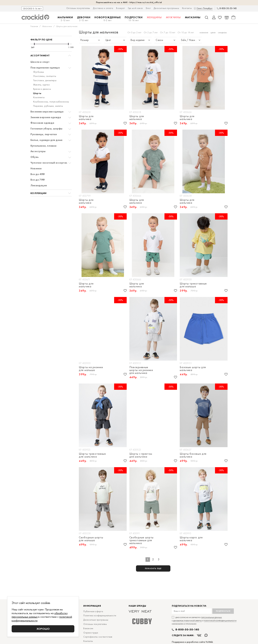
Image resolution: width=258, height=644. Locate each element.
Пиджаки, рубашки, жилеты (48, 106)
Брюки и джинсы (42, 89)
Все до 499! (38, 174)
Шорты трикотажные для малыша (193, 285)
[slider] (34, 44)
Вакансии (88, 628)
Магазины (193, 17)
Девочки (84, 19)
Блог (148, 8)
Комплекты (39, 97)
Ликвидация (39, 185)
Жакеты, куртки (41, 85)
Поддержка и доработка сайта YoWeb (192, 642)
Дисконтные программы (166, 8)
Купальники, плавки (44, 146)
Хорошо (43, 629)
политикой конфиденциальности (220, 621)
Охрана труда (91, 633)
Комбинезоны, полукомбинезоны (51, 102)
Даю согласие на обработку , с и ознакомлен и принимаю (204, 621)
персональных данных (211, 617)
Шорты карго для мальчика (191, 539)
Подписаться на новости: (189, 606)
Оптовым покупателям (78, 8)
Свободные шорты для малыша (91, 539)
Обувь (34, 157)
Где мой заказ (135, 8)
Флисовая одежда (42, 123)
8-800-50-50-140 (228, 8)
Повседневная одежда (45, 68)
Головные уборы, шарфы (46, 129)
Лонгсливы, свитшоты (45, 76)
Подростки (134, 19)
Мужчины (173, 17)
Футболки (39, 72)
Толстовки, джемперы (45, 80)
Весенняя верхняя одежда (47, 112)
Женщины (154, 17)
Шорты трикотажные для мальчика (92, 455)
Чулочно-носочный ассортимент (51, 163)
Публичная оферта (93, 611)
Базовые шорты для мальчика (193, 369)
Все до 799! (38, 180)
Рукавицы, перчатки (44, 134)
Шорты (37, 93)
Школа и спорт (40, 62)
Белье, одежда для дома (46, 140)
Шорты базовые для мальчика (193, 455)
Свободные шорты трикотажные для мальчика (142, 540)
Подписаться (223, 611)
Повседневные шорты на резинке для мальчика (141, 370)
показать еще (153, 568)
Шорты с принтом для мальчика (141, 455)
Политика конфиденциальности (100, 615)
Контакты (187, 8)
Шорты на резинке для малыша (91, 369)
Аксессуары (38, 151)
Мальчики (65, 19)
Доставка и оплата (103, 8)
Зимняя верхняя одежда (46, 117)
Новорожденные (107, 19)
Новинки (36, 169)
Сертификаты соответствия (98, 637)
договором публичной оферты (187, 621)
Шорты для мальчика (86, 118)
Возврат (120, 8)
